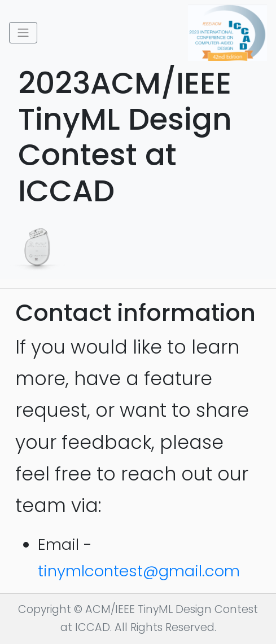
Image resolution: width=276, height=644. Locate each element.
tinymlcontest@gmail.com (139, 571)
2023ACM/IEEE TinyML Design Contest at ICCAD (136, 137)
